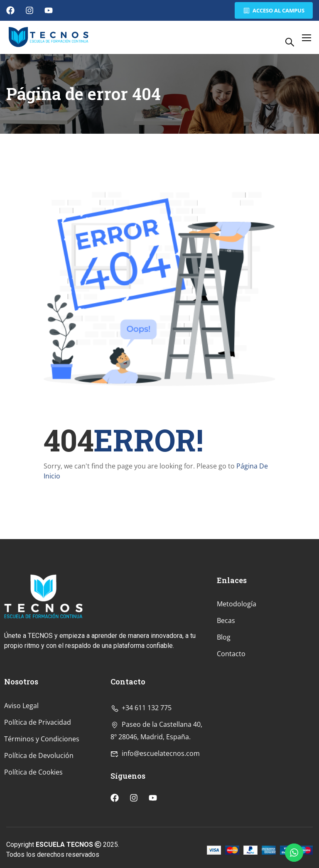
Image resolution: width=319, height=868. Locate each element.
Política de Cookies (33, 826)
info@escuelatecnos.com (155, 807)
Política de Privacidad (38, 776)
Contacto (231, 708)
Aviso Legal (21, 760)
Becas (226, 675)
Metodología (237, 658)
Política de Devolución (39, 809)
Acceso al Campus (274, 10)
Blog (224, 691)
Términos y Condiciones (42, 793)
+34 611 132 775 (141, 762)
